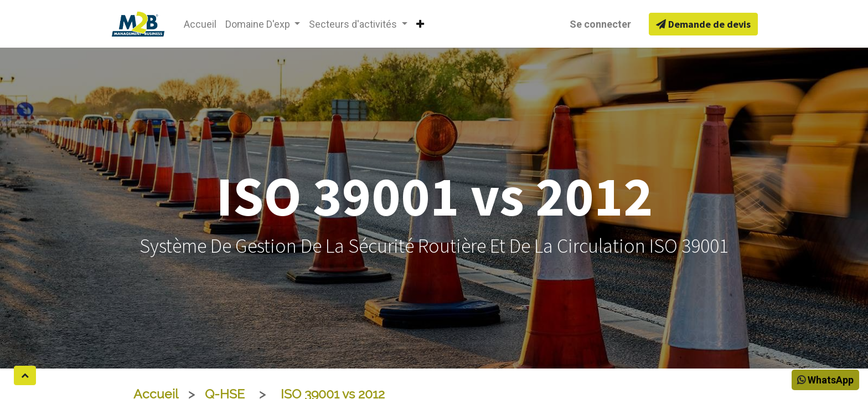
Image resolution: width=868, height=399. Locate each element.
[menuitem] (200, 24)
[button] (420, 24)
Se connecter (600, 24)
